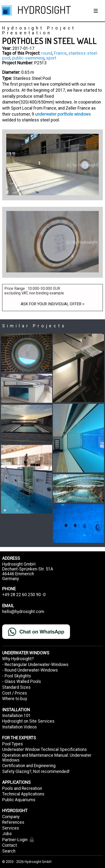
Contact (10, 845)
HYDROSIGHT (44, 10)
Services (11, 828)
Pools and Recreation (22, 788)
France (60, 53)
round (47, 53)
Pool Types (13, 744)
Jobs (7, 834)
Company (11, 817)
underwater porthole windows (63, 114)
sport (51, 58)
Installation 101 (17, 716)
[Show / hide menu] (96, 11)
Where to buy (15, 699)
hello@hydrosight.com (23, 612)
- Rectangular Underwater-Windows (35, 665)
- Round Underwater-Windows (30, 670)
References (13, 822)
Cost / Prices (15, 693)
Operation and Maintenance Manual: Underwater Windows (47, 758)
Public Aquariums (19, 800)
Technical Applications (23, 794)
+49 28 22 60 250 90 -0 (24, 595)
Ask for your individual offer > (52, 304)
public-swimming (28, 58)
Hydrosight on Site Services (28, 721)
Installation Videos (20, 727)
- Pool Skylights (17, 676)
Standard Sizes (16, 687)
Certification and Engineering (29, 766)
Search (9, 851)
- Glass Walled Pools (22, 681)
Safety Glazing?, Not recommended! (36, 771)
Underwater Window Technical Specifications (45, 749)
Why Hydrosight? (18, 659)
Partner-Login (18, 840)
